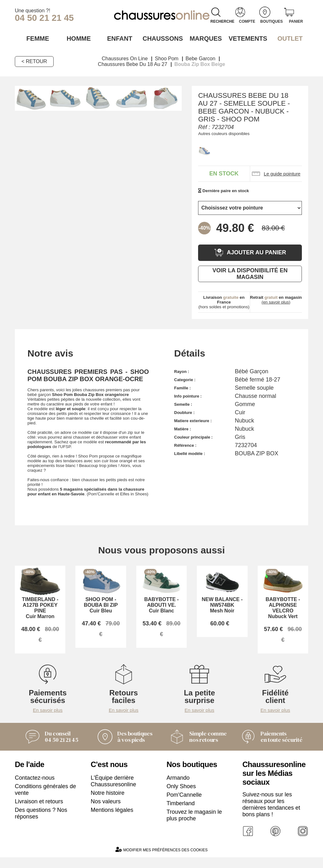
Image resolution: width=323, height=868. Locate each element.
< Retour (34, 61)
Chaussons (162, 38)
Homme (78, 38)
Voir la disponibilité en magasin (250, 273)
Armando (178, 787)
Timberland (181, 812)
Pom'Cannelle (184, 804)
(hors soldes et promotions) (224, 301)
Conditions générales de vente (45, 798)
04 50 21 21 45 (44, 18)
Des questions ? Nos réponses (41, 822)
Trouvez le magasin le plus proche (194, 824)
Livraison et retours (39, 810)
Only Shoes (181, 795)
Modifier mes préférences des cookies (161, 860)
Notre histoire (108, 802)
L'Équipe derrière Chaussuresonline (114, 790)
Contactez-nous (35, 787)
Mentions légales (112, 819)
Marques (203, 38)
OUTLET (287, 38)
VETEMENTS (245, 38)
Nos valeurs (106, 810)
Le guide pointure (276, 173)
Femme (36, 38)
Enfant (120, 38)
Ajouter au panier (250, 252)
